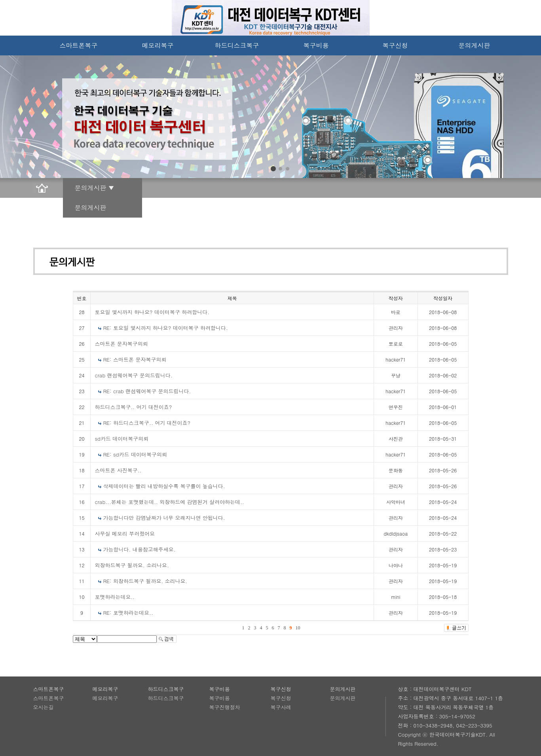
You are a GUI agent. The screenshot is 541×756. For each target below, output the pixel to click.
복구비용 (316, 45)
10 (298, 628)
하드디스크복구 (237, 45)
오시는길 (44, 707)
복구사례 (281, 707)
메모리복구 (158, 45)
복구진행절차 (225, 707)
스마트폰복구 (79, 45)
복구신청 (395, 45)
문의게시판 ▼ (95, 188)
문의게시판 (475, 45)
